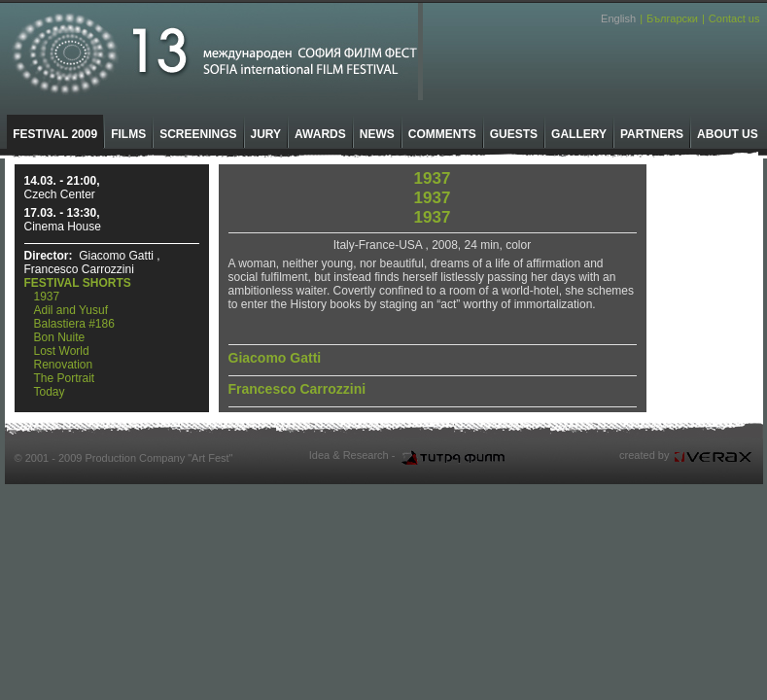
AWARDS (320, 134)
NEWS (377, 134)
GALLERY (579, 134)
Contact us (734, 18)
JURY (266, 134)
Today (50, 392)
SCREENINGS (198, 134)
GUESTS (514, 134)
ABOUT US (728, 134)
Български (672, 18)
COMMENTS (442, 134)
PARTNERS (652, 134)
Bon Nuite (60, 337)
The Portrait (65, 378)
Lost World (62, 351)
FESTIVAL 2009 (55, 134)
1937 (47, 297)
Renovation (64, 365)
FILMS (128, 134)
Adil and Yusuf (71, 310)
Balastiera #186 (74, 324)
